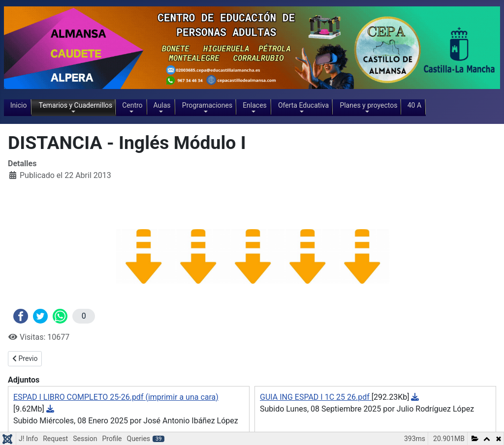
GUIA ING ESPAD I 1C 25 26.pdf (316, 397)
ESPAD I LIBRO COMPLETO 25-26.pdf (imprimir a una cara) (116, 397)
